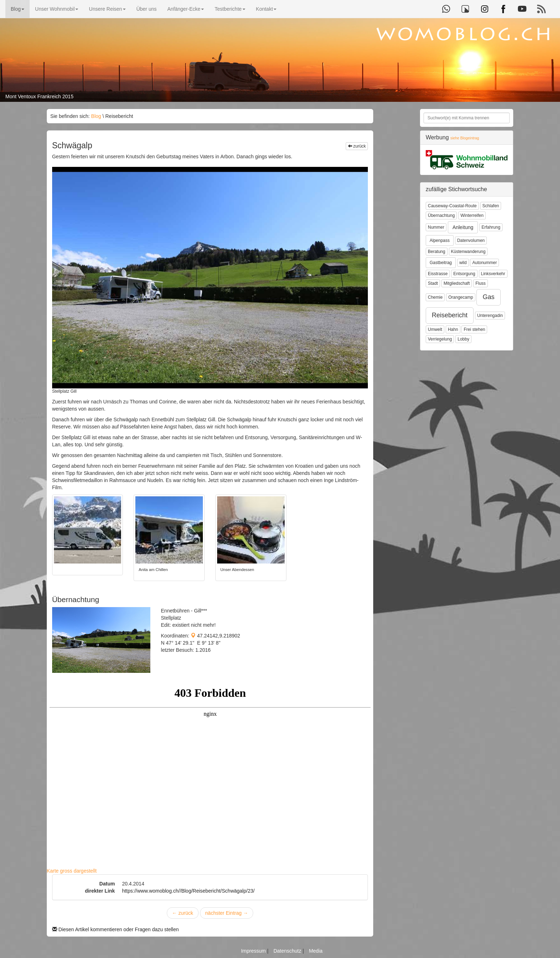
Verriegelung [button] (440, 339)
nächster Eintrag (227, 913)
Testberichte (230, 9)
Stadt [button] (433, 283)
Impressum (254, 951)
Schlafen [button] (491, 206)
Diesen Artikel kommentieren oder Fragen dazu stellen (116, 929)
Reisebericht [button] (450, 315)
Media (316, 951)
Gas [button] (488, 297)
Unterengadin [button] (490, 316)
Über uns (147, 9)
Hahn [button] (453, 329)
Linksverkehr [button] (493, 274)
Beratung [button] (437, 252)
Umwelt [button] (435, 329)
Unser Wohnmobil (57, 9)
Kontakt (266, 9)
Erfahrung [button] (491, 227)
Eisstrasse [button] (438, 274)
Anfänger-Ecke (186, 9)
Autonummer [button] (484, 263)
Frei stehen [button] (474, 329)
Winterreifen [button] (472, 215)
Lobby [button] (463, 339)
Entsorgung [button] (464, 274)
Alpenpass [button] (440, 240)
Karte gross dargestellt (72, 871)
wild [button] (463, 263)
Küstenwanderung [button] (468, 252)
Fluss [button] (481, 283)
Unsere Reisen (107, 9)
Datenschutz (288, 951)
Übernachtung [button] (441, 215)
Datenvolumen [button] (471, 240)
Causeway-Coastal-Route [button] (452, 206)
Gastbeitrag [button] (441, 263)
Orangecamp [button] (461, 297)
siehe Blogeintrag (465, 138)
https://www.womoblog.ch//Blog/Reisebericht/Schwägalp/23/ (188, 891)
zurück (357, 146)
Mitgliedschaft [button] (457, 283)
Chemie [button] (435, 297)
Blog (17, 9)
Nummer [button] (436, 227)
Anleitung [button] (463, 227)
